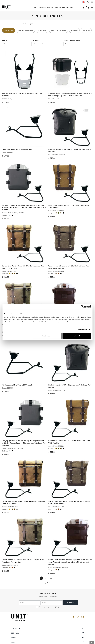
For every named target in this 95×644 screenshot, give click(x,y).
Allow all (77, 336)
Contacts (47, 615)
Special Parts (9, 30)
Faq (72, 8)
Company (47, 620)
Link (57, 594)
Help (47, 629)
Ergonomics (42, 30)
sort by (36, 40)
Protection (86, 30)
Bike (36, 8)
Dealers (65, 8)
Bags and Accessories (25, 30)
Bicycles (42, 8)
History (58, 8)
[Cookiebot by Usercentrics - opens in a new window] (82, 307)
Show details (83, 330)
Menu (47, 624)
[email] (52, 590)
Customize (47, 336)
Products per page (72, 40)
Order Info (47, 633)
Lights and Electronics (59, 30)
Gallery (50, 8)
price (4, 40)
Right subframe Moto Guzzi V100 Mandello (17, 376)
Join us (70, 590)
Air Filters (74, 30)
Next (51, 565)
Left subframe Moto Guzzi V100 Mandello (17, 146)
